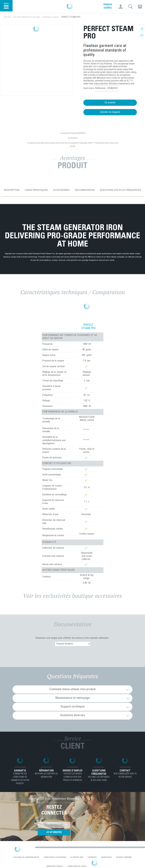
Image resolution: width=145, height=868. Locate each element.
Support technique (73, 707)
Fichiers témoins (124, 857)
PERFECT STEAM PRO (88, 327)
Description (12, 190)
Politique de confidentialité (26, 857)
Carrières (92, 857)
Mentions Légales (55, 866)
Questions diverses (73, 715)
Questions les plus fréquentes (120, 190)
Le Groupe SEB (77, 857)
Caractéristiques (36, 190)
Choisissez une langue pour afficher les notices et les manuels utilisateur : (73, 638)
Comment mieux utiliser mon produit (73, 689)
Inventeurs (106, 857)
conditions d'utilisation (55, 857)
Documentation (85, 190)
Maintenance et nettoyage (73, 698)
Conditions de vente (77, 866)
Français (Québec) (108, 6)
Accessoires (61, 190)
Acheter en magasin (110, 112)
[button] (121, 7)
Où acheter (110, 103)
